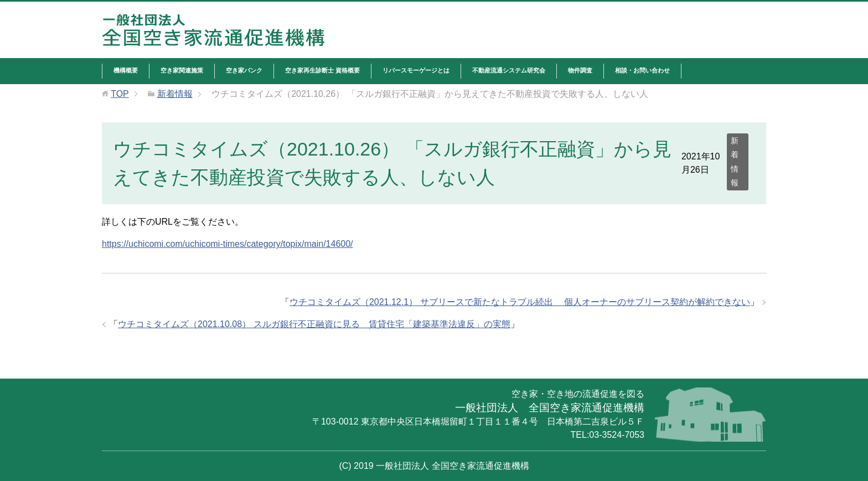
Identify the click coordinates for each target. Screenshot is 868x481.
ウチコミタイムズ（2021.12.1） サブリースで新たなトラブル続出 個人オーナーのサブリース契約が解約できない (520, 302)
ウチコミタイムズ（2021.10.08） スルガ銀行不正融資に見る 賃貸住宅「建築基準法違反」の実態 (314, 324)
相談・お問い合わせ (642, 70)
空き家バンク (244, 70)
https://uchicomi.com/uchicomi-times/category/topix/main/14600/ (228, 244)
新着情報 (735, 162)
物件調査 (580, 70)
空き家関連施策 (182, 70)
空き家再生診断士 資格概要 (322, 70)
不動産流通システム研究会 (509, 70)
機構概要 (126, 70)
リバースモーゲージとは (416, 70)
